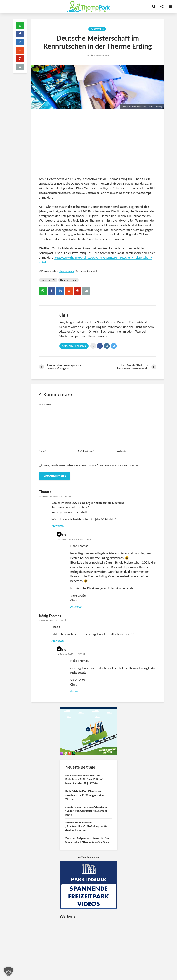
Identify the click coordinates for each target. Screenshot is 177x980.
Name (43, 451)
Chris (87, 55)
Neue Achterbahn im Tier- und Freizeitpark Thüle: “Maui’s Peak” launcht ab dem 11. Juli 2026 (84, 779)
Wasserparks (97, 29)
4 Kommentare (102, 55)
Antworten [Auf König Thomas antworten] (58, 641)
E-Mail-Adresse (86, 451)
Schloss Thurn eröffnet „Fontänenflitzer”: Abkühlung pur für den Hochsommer (87, 826)
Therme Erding (67, 271)
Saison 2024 (48, 280)
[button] (8, 972)
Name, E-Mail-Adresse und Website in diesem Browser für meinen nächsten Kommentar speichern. (92, 465)
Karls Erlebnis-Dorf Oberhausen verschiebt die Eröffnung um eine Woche (85, 795)
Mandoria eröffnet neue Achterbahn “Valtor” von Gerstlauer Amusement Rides (86, 811)
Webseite (122, 451)
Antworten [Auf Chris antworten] (77, 607)
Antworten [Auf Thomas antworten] (58, 526)
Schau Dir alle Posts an (74, 346)
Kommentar (45, 405)
